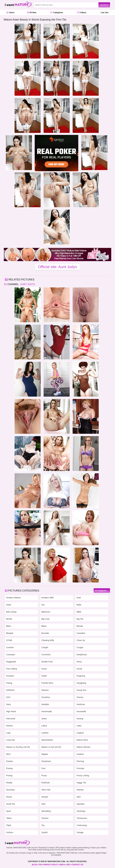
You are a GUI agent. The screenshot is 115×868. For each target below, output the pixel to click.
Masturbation (47, 740)
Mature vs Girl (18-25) (51, 747)
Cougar (80, 647)
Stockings (81, 811)
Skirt (79, 797)
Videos (82, 12)
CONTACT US (78, 865)
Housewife (81, 711)
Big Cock (45, 619)
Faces (44, 669)
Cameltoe (81, 633)
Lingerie (80, 733)
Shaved (80, 790)
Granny (80, 697)
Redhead (46, 783)
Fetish (44, 676)
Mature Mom (82, 740)
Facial (79, 669)
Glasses (45, 690)
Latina (44, 726)
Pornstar (80, 768)
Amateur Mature (13, 598)
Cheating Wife (48, 640)
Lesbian (45, 733)
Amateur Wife (48, 598)
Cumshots (46, 655)
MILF (8, 754)
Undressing (82, 825)
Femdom (10, 676)
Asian (9, 605)
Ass (43, 605)
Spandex (81, 804)
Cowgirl (45, 647)
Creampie (11, 655)
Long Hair (11, 740)
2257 (68, 865)
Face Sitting (11, 669)
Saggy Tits (81, 783)
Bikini (8, 626)
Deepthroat (82, 655)
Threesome (82, 818)
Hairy (8, 704)
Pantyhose (46, 761)
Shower (45, 797)
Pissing (9, 768)
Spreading (46, 811)
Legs (8, 733)
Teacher (45, 818)
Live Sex (104, 12)
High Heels (11, 711)
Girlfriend (10, 690)
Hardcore (81, 704)
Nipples (45, 754)
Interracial (11, 719)
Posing (9, 775)
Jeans (44, 719)
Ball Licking (11, 612)
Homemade (47, 711)
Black (44, 626)
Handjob (45, 704)
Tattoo (9, 818)
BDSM (9, 619)
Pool (43, 768)
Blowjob (10, 633)
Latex (79, 726)
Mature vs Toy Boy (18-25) (18, 747)
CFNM (9, 640)
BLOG (34, 865)
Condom (10, 647)
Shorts (9, 797)
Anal (79, 598)
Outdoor (80, 754)
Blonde (80, 626)
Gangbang (81, 683)
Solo (43, 804)
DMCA (62, 865)
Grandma (46, 697)
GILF (8, 697)
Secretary (10, 790)
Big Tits (80, 619)
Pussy (44, 775)
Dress (79, 662)
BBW (79, 612)
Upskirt (45, 832)
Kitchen (10, 726)
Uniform (10, 832)
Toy (43, 825)
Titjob (9, 825)
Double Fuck (47, 662)
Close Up (81, 640)
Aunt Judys (27, 284)
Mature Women (83, 747)
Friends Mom (47, 683)
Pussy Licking (83, 775)
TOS (40, 865)
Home (10, 12)
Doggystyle (11, 662)
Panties (10, 761)
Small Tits (11, 804)
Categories (57, 12)
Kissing (80, 719)
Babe (79, 605)
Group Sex (81, 690)
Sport (8, 811)
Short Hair (46, 790)
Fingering (81, 676)
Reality (9, 783)
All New (32, 12)
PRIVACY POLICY (51, 865)
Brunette (45, 633)
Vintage (80, 832)
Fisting (9, 683)
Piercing (80, 761)
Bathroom (46, 612)
